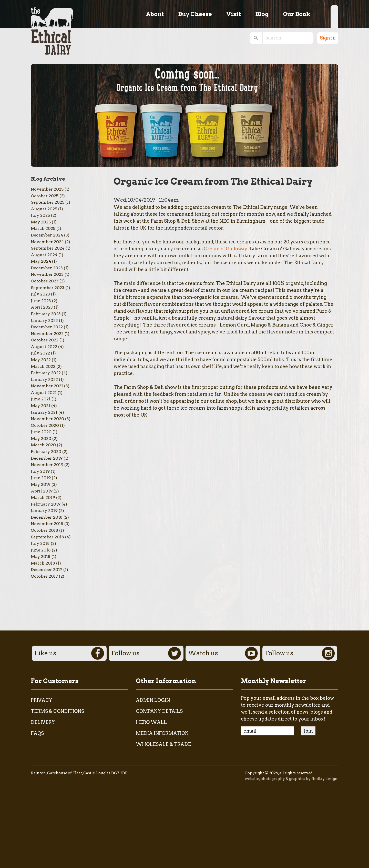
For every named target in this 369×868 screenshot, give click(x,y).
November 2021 (47, 386)
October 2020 (45, 425)
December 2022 (47, 327)
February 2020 (46, 452)
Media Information (162, 733)
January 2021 (44, 412)
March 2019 (43, 497)
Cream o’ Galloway (225, 249)
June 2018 (41, 550)
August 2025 (44, 209)
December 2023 (47, 268)
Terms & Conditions (57, 711)
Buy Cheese (195, 14)
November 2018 (47, 524)
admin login (153, 700)
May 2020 (41, 438)
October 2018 (44, 530)
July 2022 (40, 353)
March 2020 (43, 445)
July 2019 (40, 471)
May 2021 (40, 406)
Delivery (43, 722)
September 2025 (48, 202)
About (155, 14)
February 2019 (46, 504)
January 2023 (44, 320)
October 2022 (45, 340)
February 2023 (46, 314)
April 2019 (42, 491)
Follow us (146, 653)
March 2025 (43, 228)
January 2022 (44, 379)
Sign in (328, 38)
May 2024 (41, 261)
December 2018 (47, 517)
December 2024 (47, 235)
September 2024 (48, 248)
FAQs (37, 733)
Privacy (42, 700)
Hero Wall (151, 722)
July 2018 (40, 543)
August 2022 (44, 347)
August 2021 (44, 393)
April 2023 (42, 307)
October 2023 (45, 281)
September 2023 (48, 288)
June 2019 (41, 478)
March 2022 (43, 366)
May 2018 (41, 556)
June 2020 (41, 432)
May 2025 (41, 222)
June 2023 (41, 301)
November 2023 (47, 274)
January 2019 (44, 511)
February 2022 (46, 373)
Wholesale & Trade (163, 744)
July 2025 (40, 215)
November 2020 (47, 419)
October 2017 (44, 576)
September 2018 (47, 537)
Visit (234, 14)
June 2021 (41, 399)
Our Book (297, 14)
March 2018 (43, 563)
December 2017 (47, 570)
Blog (262, 14)
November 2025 (47, 189)
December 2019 (47, 458)
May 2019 (41, 484)
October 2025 (45, 196)
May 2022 (41, 360)
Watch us (223, 653)
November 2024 (47, 242)
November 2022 (47, 334)
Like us (69, 653)
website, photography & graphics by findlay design (291, 779)
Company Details (159, 711)
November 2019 (47, 465)
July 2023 (40, 294)
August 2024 (44, 255)
